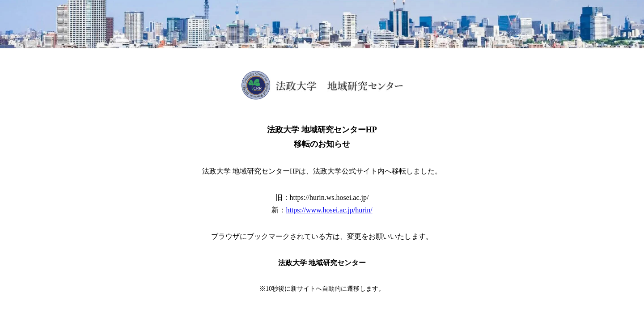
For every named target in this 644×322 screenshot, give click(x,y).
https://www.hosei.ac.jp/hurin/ (329, 210)
